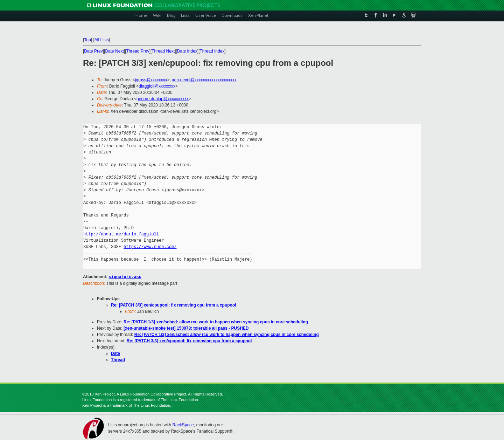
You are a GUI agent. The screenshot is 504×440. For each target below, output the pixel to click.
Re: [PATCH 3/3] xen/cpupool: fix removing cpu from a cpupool (174, 305)
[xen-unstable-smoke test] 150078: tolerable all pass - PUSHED (186, 328)
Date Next (114, 51)
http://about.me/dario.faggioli (121, 234)
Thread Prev (138, 51)
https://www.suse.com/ (150, 247)
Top (87, 40)
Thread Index (212, 51)
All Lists (102, 40)
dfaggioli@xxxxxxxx (157, 86)
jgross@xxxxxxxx (151, 80)
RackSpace (183, 425)
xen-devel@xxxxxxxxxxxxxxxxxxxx (204, 80)
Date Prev (93, 51)
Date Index (187, 51)
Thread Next (163, 51)
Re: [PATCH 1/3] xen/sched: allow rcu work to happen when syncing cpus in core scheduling (216, 322)
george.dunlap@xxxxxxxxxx (163, 99)
